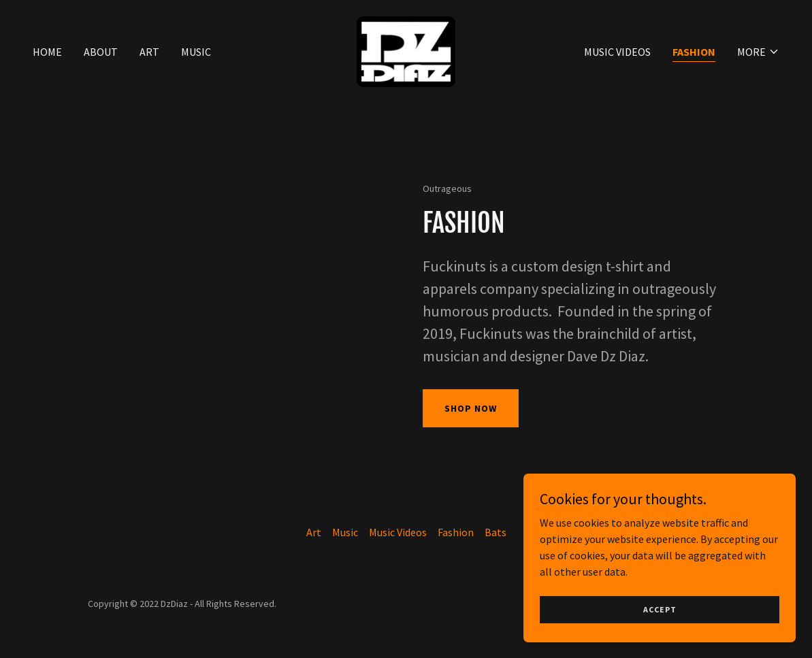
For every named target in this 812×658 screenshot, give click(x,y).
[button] (758, 52)
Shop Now (471, 408)
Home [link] (47, 52)
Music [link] (196, 52)
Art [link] (149, 52)
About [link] (101, 52)
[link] (406, 50)
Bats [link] (496, 532)
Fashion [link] (694, 52)
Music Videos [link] (617, 52)
